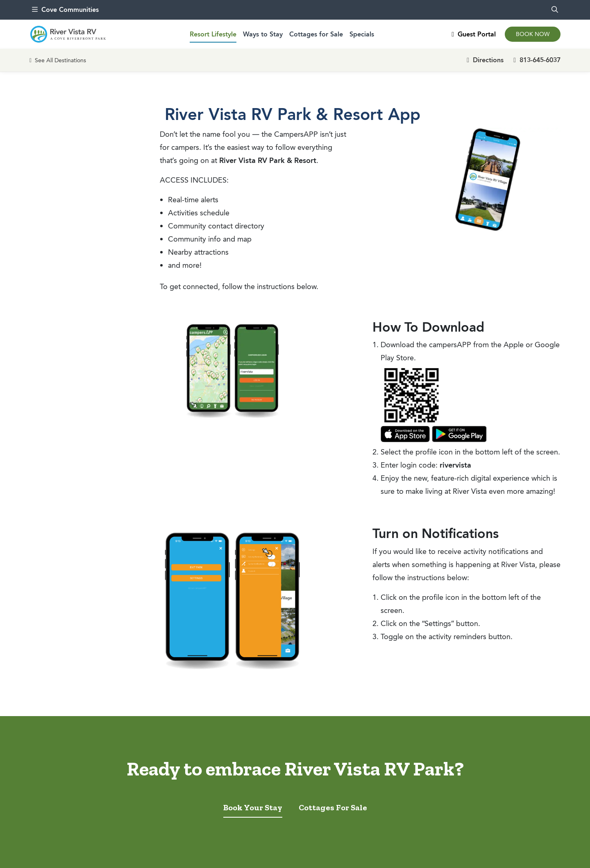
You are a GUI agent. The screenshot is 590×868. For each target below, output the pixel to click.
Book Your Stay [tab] (253, 807)
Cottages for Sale (316, 34)
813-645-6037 (537, 60)
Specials (362, 34)
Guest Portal (474, 34)
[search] (555, 10)
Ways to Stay (263, 34)
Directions (485, 60)
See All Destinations (58, 60)
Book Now (533, 34)
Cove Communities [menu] (65, 10)
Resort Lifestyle (213, 34)
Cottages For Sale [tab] (333, 807)
